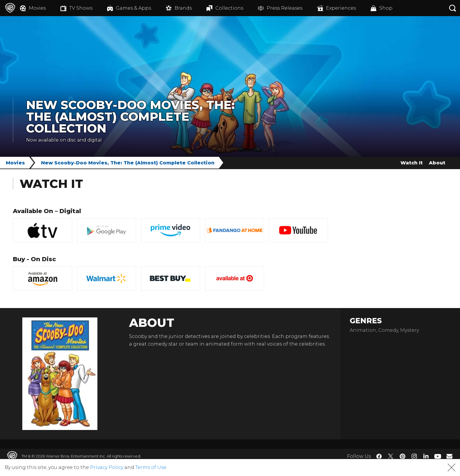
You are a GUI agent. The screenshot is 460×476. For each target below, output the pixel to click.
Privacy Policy (107, 467)
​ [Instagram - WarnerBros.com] (414, 456)
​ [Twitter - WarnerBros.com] (391, 456)
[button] (451, 467)
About (437, 163)
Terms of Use (151, 467)
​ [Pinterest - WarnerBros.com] (402, 456)
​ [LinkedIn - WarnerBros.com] (426, 456)
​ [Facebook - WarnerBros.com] (379, 456)
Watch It (412, 163)
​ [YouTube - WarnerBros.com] (438, 456)
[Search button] (453, 8)
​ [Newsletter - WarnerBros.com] (449, 456)
